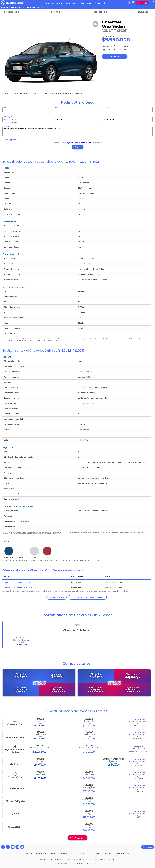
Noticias (59, 3)
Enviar (78, 147)
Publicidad (99, 853)
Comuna (108, 117)
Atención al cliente (42, 853)
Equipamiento (56, 12)
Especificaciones (11, 12)
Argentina (43, 859)
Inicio (3, 7)
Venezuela (112, 859)
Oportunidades (100, 12)
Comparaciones (145, 12)
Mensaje (7, 127)
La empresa (29, 853)
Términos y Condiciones (70, 143)
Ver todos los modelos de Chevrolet (88, 597)
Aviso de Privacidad (86, 143)
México (89, 859)
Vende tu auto (142, 3)
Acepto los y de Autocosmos (77, 143)
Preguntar (115, 56)
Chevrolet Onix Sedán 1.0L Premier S (19, 587)
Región (57, 117)
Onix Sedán (30, 7)
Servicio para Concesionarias (115, 853)
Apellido (57, 107)
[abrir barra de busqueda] (129, 3)
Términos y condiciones (59, 853)
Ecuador (67, 859)
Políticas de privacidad (77, 853)
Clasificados (71, 3)
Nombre (7, 107)
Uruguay (103, 859)
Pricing (90, 853)
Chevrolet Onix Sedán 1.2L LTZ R (17, 582)
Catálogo (49, 3)
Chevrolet (20, 7)
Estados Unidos (78, 859)
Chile (51, 859)
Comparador (101, 3)
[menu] (152, 3)
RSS (128, 853)
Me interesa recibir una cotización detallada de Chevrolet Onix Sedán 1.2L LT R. (77, 131)
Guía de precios (86, 3)
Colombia (59, 859)
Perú (95, 859)
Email (107, 107)
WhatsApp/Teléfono (11, 117)
